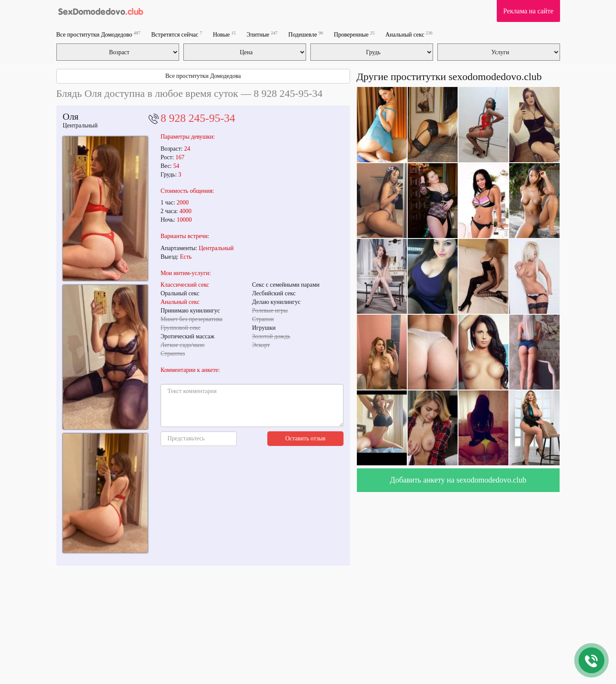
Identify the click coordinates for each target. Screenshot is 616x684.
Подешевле (306, 34)
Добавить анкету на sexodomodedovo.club (458, 480)
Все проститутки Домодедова (203, 76)
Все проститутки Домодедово (99, 34)
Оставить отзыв (306, 438)
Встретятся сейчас (176, 34)
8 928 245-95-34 (198, 118)
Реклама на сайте (528, 11)
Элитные (262, 34)
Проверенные (354, 34)
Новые (224, 34)
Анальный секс (409, 34)
